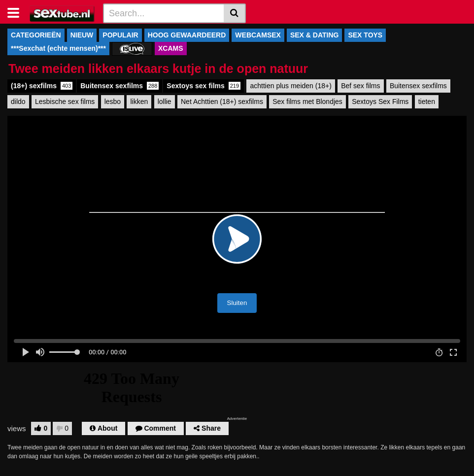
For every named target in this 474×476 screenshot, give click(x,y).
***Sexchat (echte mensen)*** (58, 48)
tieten (427, 102)
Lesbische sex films (65, 102)
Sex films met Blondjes (307, 102)
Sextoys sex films (203, 86)
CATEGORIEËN (36, 35)
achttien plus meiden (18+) (290, 86)
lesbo (113, 102)
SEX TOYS (365, 35)
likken (139, 102)
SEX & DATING (315, 35)
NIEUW (82, 35)
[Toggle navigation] (17, 12)
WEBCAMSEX (258, 35)
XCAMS (171, 48)
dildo (18, 102)
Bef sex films (360, 86)
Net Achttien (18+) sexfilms (222, 102)
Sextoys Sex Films (380, 102)
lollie (165, 102)
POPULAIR (120, 35)
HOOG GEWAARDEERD (187, 35)
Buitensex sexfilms (119, 86)
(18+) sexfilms (42, 86)
